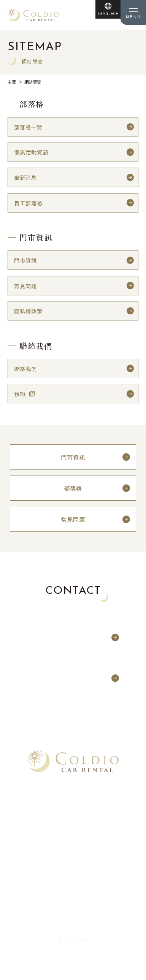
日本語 (55, 882)
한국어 (101, 893)
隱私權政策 (57, 923)
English (83, 882)
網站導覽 (98, 923)
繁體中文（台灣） (60, 893)
